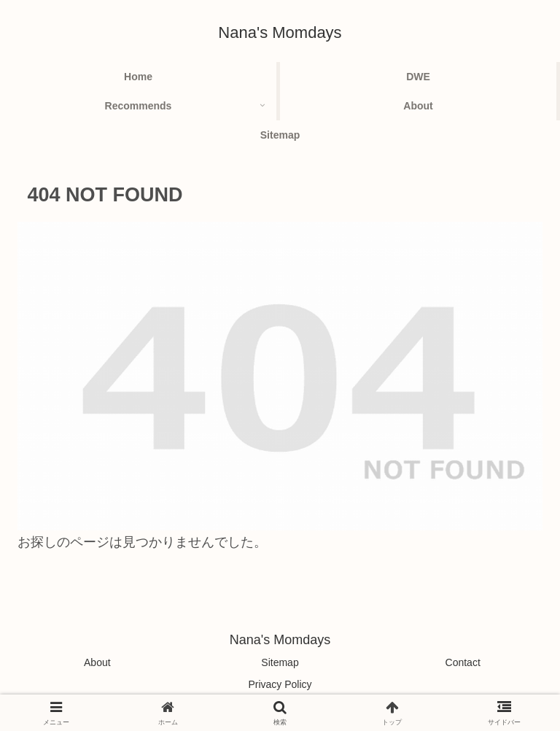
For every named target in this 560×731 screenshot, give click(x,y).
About (97, 662)
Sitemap (280, 662)
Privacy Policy (280, 684)
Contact (463, 662)
